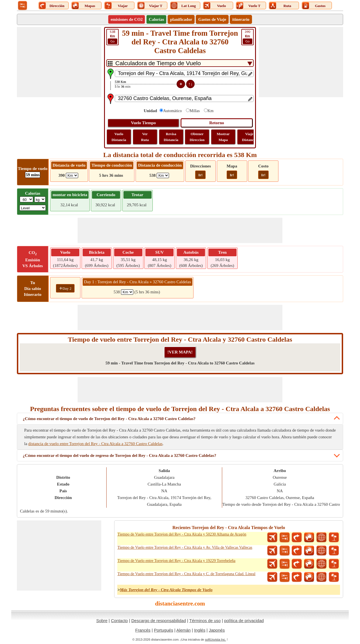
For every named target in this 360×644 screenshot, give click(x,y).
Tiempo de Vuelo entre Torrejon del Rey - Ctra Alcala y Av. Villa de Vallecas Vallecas (185, 547)
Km (211, 111)
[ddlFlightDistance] (72, 175)
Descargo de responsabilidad (159, 621)
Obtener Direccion (197, 137)
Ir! (200, 175)
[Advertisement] (59, 62)
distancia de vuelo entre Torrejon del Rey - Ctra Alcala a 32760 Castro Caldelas (95, 444)
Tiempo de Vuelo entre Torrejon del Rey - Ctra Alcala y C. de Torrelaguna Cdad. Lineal (186, 574)
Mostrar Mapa (223, 137)
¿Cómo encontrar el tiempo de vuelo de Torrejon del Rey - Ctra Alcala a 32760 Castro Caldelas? (109, 419)
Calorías (156, 19)
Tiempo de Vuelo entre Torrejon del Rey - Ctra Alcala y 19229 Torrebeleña (176, 561)
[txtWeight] (26, 199)
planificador (181, 19)
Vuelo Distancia (119, 137)
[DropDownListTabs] (180, 63)
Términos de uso (205, 621)
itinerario (241, 19)
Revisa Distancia (171, 137)
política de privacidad (244, 621)
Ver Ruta (145, 137)
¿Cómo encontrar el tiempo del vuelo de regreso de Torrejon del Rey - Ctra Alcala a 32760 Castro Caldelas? (120, 455)
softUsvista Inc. (216, 640)
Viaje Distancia (249, 137)
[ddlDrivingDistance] (163, 175)
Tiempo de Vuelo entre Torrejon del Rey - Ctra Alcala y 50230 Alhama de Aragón (182, 534)
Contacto (119, 621)
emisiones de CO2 (127, 19)
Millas (195, 111)
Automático (172, 111)
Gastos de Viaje (212, 19)
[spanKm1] (127, 292)
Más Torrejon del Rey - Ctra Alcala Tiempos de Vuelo (166, 590)
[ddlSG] (33, 208)
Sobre (102, 621)
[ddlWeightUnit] (40, 199)
